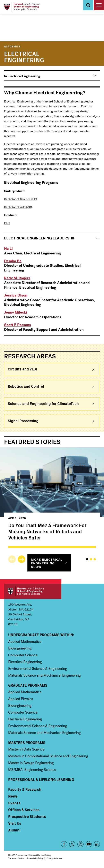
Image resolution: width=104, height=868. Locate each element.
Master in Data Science (26, 749)
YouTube (89, 844)
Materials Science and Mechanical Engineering (44, 675)
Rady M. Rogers (17, 278)
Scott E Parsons (18, 325)
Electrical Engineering (25, 662)
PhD (7, 223)
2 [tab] (91, 559)
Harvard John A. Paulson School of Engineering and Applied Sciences (33, 591)
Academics (12, 46)
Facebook (64, 844)
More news (47, 563)
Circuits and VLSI (22, 369)
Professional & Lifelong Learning (41, 779)
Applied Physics (21, 699)
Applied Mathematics (25, 642)
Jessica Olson (16, 295)
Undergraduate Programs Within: (41, 635)
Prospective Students (27, 816)
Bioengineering (20, 648)
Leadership (40, 238)
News (13, 796)
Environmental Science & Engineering (38, 669)
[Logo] (22, 7)
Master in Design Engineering (31, 763)
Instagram (80, 844)
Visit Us (15, 823)
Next (22, 559)
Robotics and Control (26, 386)
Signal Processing (23, 421)
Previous (12, 559)
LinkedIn (97, 844)
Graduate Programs (28, 685)
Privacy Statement (54, 858)
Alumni (14, 830)
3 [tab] (95, 559)
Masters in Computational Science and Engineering (48, 756)
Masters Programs (27, 743)
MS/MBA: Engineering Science (32, 770)
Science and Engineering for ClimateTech (43, 403)
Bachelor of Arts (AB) (18, 207)
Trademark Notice (16, 858)
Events (14, 803)
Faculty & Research (25, 789)
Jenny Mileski (16, 312)
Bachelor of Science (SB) (21, 199)
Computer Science (23, 655)
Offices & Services (24, 810)
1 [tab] (87, 559)
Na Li (8, 248)
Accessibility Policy (35, 858)
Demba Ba (13, 261)
